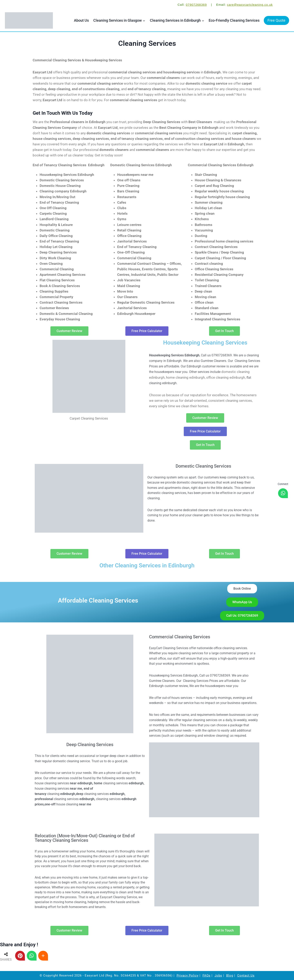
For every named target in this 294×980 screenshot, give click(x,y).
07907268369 (196, 5)
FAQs (207, 976)
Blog (230, 976)
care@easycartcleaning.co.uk (250, 5)
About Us (81, 20)
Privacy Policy (188, 976)
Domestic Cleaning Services (203, 466)
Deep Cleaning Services (90, 745)
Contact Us (246, 976)
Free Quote (276, 20)
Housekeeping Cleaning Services (205, 343)
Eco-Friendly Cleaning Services (234, 20)
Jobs (218, 976)
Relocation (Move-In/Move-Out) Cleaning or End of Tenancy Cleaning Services (85, 838)
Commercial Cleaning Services (180, 637)
